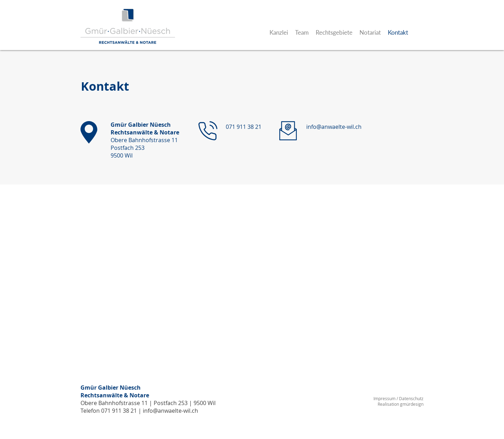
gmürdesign (412, 404)
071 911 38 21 (119, 411)
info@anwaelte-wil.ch (170, 411)
